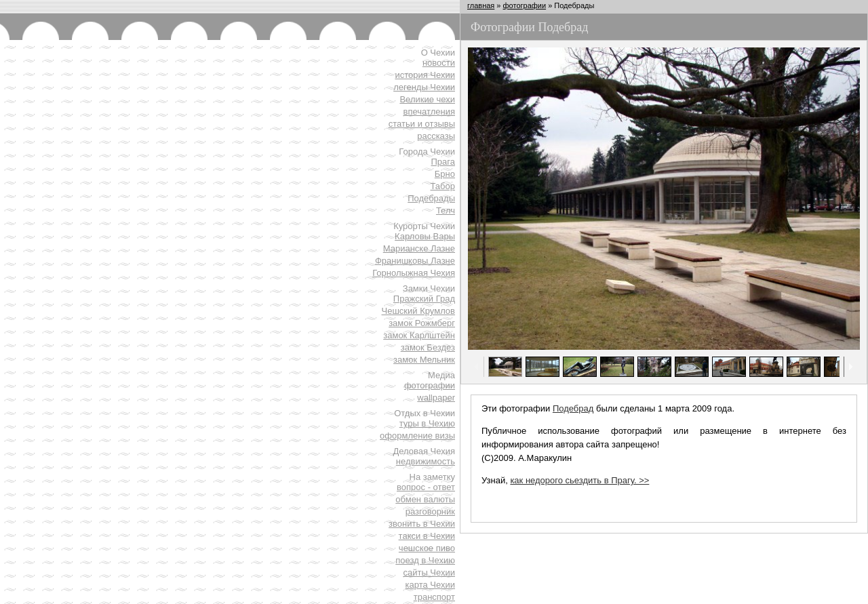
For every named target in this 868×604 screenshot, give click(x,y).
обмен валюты (425, 499)
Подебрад (573, 408)
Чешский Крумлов (418, 311)
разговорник (430, 511)
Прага (443, 162)
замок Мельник (424, 360)
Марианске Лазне (419, 248)
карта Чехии (430, 585)
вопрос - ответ (426, 487)
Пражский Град (424, 299)
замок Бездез (428, 347)
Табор (443, 186)
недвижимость (426, 461)
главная (481, 5)
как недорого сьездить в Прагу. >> (579, 480)
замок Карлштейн (419, 335)
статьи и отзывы (422, 124)
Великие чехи (427, 99)
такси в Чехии (427, 536)
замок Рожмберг (422, 323)
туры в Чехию (427, 423)
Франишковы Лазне (415, 261)
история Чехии (425, 75)
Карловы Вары (425, 236)
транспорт (434, 597)
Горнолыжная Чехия (414, 273)
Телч (446, 210)
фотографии (430, 385)
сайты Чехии (429, 572)
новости (439, 63)
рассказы (436, 136)
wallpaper (436, 398)
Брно (445, 174)
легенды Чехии (424, 87)
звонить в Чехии (422, 524)
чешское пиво (427, 548)
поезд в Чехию (425, 560)
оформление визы (417, 436)
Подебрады (431, 198)
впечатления (429, 112)
